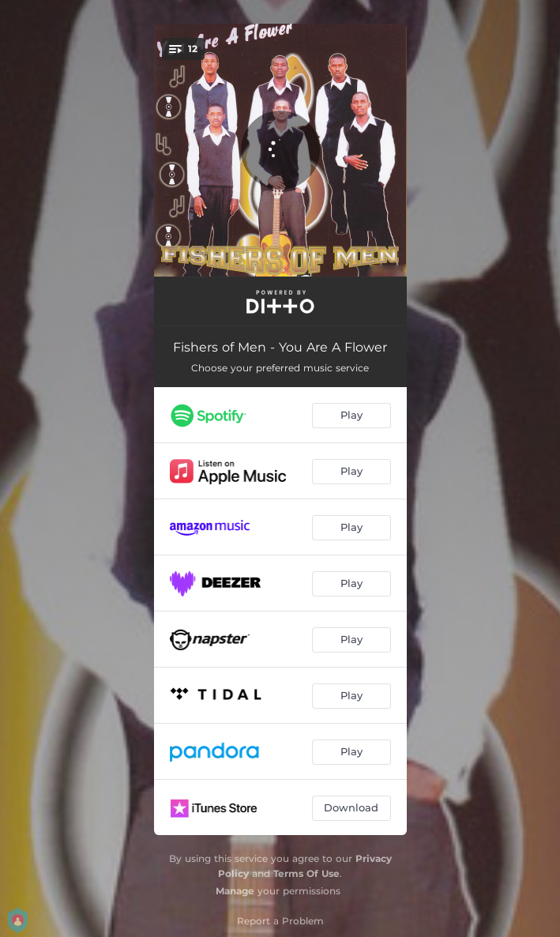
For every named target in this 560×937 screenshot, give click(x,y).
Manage (235, 891)
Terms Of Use (306, 873)
